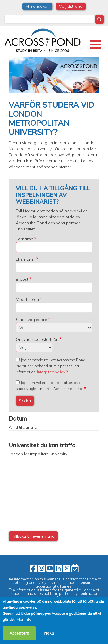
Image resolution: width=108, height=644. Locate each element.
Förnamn (24, 239)
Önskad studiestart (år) (37, 339)
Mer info (24, 619)
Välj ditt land (71, 6)
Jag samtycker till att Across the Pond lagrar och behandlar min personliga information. (51, 366)
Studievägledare (31, 320)
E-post (22, 279)
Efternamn (25, 259)
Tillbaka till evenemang (33, 536)
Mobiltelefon (27, 299)
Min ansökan (37, 6)
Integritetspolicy (51, 372)
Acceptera (19, 633)
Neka (49, 633)
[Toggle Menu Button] (96, 45)
